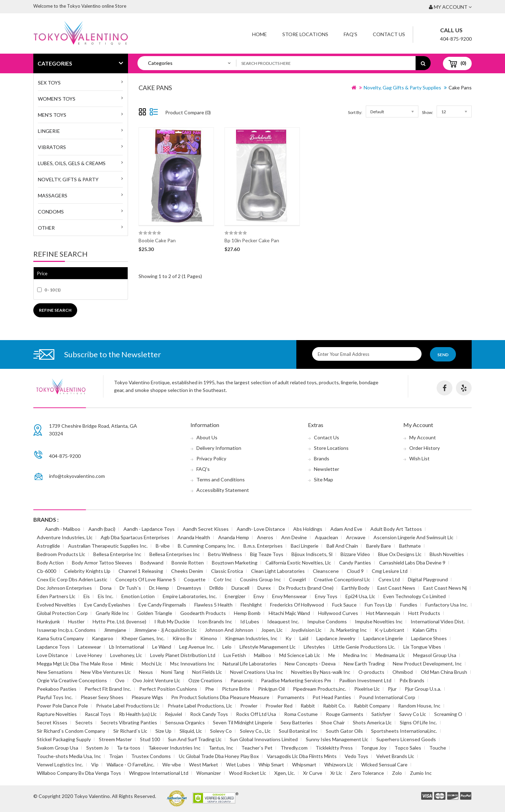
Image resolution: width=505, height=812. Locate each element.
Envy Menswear (289, 596)
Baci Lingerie (305, 546)
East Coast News (396, 588)
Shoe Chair (333, 722)
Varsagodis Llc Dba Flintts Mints (302, 756)
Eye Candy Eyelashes (107, 605)
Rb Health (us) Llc (138, 714)
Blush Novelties (447, 554)
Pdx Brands (412, 680)
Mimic (127, 664)
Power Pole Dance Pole (62, 706)
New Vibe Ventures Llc (106, 672)
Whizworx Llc (339, 764)
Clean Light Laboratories (278, 571)
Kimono (209, 638)
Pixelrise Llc (367, 689)
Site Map (324, 479)
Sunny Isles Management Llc (337, 739)
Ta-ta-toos (129, 748)
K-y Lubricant (390, 630)
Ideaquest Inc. (283, 621)
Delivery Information (219, 448)
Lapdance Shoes (429, 638)
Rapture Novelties (57, 714)
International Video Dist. (438, 621)
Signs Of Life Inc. (418, 722)
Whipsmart (304, 764)
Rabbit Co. (334, 706)
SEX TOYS (49, 83)
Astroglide (48, 546)
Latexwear (89, 647)
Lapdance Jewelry (336, 638)
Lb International (127, 647)
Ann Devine (294, 537)
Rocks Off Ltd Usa (256, 714)
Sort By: (355, 112)
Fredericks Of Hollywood (297, 605)
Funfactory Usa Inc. (447, 605)
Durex (264, 588)
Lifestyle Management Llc (268, 647)
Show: (427, 112)
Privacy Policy (211, 458)
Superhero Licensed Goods (406, 739)
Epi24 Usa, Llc (360, 596)
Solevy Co (221, 731)
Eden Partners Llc (56, 596)
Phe (210, 689)
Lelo (227, 647)
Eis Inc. (106, 596)
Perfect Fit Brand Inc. (108, 689)
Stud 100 (150, 739)
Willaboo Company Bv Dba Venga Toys (79, 773)
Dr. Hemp (159, 588)
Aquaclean (326, 537)
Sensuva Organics (185, 722)
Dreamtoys (189, 588)
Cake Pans (460, 87)
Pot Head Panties (332, 697)
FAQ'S (351, 34)
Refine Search (55, 310)
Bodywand (152, 563)
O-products (371, 672)
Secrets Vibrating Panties (129, 722)
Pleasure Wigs (147, 697)
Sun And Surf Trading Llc (195, 739)
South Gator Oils (344, 731)
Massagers (53, 195)
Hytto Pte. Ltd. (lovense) (119, 621)
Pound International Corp (387, 697)
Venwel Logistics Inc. (60, 764)
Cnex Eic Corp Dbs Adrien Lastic (72, 579)
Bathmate (410, 546)
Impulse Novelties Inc (379, 621)
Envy (259, 596)
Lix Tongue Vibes (422, 647)
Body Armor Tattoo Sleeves (102, 563)
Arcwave (356, 537)
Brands (322, 458)
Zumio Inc (421, 773)
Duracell (240, 588)
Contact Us (389, 34)
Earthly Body (355, 588)
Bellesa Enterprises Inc (175, 554)
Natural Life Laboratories (250, 664)
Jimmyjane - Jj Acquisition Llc (166, 630)
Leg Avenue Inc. (197, 647)
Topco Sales (408, 748)
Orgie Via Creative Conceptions (72, 680)
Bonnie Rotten (188, 563)
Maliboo (262, 655)
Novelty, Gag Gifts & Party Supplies (402, 87)
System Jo (97, 748)
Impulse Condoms (327, 621)
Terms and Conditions (221, 479)
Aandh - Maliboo (63, 529)
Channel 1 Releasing (141, 571)
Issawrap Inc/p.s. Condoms (66, 630)
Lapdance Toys (53, 647)
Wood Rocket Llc (248, 773)
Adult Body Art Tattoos (396, 529)
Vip (95, 764)
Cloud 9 (355, 571)
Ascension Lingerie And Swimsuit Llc (413, 537)
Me (332, 655)
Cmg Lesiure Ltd (390, 571)
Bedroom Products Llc (61, 554)
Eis (87, 596)
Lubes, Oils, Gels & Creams (72, 163)
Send (443, 355)
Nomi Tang (173, 672)
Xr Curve (313, 773)
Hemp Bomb (247, 613)
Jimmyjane (115, 630)
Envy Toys (326, 596)
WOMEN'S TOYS (57, 99)
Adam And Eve (346, 529)
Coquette (195, 579)
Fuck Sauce (344, 605)
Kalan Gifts (425, 630)
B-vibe (163, 546)
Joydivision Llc (306, 630)
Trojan (116, 756)
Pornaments (291, 697)
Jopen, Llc (272, 630)
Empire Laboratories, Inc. (190, 596)
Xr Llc (336, 773)
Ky (288, 638)
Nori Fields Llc (207, 672)
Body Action (50, 563)
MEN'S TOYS (52, 115)
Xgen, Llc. (285, 773)
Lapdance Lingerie (383, 638)
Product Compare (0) (188, 112)
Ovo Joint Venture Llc (156, 680)
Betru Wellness (225, 554)
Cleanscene (326, 571)
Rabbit (308, 706)
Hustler (76, 621)
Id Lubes (250, 621)
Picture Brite (236, 689)
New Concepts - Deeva (310, 664)
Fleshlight (251, 605)
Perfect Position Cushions (168, 689)
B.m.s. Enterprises (263, 546)
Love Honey (89, 655)
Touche (438, 748)
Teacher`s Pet (257, 748)
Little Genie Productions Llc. (364, 647)
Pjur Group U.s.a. (423, 689)
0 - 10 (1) (53, 290)
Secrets (84, 722)
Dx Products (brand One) (306, 588)
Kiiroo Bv (182, 638)
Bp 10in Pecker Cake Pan (252, 240)
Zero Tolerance (367, 773)
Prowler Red (279, 706)
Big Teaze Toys (267, 554)
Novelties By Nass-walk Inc (321, 672)
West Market (204, 764)
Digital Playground (428, 579)
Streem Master (115, 739)
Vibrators (52, 147)
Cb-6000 (46, 571)
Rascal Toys (98, 714)
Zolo (397, 773)
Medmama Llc (390, 655)
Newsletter (326, 469)
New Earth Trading (364, 664)
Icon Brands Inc (215, 621)
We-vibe (172, 764)
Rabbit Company (372, 706)
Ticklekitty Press (334, 748)
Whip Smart (271, 764)
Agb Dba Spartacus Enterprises (135, 537)
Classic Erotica (227, 571)
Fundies (409, 605)
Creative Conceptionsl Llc (342, 579)
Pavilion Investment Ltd (365, 680)
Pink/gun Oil (271, 689)
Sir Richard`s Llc (130, 731)
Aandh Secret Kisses (206, 529)
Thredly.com (294, 748)
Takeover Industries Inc (174, 748)
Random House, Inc (419, 706)
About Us (207, 437)
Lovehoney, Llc (126, 655)
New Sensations (55, 672)
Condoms (51, 212)
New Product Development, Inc (427, 664)
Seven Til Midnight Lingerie (243, 722)
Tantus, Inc (221, 748)
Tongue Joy (374, 748)
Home (260, 34)
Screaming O (448, 714)
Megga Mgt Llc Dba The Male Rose (75, 664)
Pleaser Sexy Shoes (102, 697)
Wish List (419, 458)
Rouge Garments (345, 714)
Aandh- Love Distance (261, 529)
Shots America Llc (372, 722)
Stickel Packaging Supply (64, 739)
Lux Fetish (235, 655)
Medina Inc (355, 655)
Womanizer (209, 773)
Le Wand (162, 647)
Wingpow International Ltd (159, 773)
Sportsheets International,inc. (404, 731)
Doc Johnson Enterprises (64, 588)
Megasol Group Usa (435, 655)
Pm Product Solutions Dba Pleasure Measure (220, 697)
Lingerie (49, 131)
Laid (304, 638)
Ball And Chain (342, 546)
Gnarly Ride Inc (112, 613)
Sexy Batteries (297, 722)
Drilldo (216, 588)
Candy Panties (355, 563)
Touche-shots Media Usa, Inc (69, 756)
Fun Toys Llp (378, 605)
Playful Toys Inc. (55, 697)
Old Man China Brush (444, 672)
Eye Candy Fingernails (162, 605)
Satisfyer (381, 714)
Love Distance (52, 655)
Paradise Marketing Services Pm (296, 680)
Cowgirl (297, 579)
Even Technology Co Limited (415, 596)
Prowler (249, 706)
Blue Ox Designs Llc (400, 554)
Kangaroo (103, 638)
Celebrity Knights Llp (87, 571)
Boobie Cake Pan (157, 240)
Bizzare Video (355, 554)
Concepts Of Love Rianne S (146, 579)
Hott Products (424, 613)
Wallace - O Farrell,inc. (130, 764)
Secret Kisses (52, 722)
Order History (425, 448)
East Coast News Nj (445, 588)
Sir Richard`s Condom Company (71, 731)
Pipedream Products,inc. (319, 689)
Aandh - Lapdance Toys (149, 529)
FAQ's (203, 469)
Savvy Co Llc (413, 714)
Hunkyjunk (48, 621)
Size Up (163, 731)
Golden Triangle (155, 613)
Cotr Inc (223, 579)
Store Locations (305, 34)
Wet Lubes (238, 764)
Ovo (120, 680)
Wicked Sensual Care (384, 764)
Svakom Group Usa (58, 748)
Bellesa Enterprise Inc (117, 554)
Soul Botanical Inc (298, 731)
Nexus (146, 672)
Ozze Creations (205, 680)
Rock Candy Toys (209, 714)
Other (46, 228)
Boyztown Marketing (235, 563)
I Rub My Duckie (172, 621)
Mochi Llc (152, 664)
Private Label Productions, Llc (200, 706)
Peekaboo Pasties (57, 689)
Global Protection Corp (62, 613)
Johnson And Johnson (229, 630)
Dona (106, 588)
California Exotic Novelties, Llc (298, 563)
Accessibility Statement (223, 490)
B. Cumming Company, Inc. (207, 546)
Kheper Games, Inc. (143, 638)
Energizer (235, 596)
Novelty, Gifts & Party (68, 179)
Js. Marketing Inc (348, 630)
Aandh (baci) (102, 529)
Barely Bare (379, 546)
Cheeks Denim (187, 571)
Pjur (392, 689)
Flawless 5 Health (213, 605)
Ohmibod (403, 672)
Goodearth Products (203, 613)
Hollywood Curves (338, 613)
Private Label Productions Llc (128, 706)
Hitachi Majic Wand (289, 613)
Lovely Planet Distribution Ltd (183, 655)
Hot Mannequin (383, 613)
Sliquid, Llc (191, 731)
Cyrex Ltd (389, 579)
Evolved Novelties (56, 605)
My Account (423, 437)
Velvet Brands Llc (395, 756)
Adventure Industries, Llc (65, 537)
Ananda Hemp (234, 537)
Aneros (265, 537)
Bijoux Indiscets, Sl (312, 554)
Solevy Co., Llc (255, 731)
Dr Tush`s (130, 588)
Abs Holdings (308, 529)
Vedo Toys (356, 756)
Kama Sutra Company (60, 638)
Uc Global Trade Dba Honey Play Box (219, 756)
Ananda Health (194, 537)
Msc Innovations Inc (192, 664)
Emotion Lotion (138, 596)
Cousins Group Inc (260, 579)
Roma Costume (301, 714)
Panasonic (242, 680)
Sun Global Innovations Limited (264, 739)
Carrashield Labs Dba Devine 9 (412, 563)
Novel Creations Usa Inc (257, 672)
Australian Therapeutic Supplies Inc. (108, 546)
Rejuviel (173, 714)
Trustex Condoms (151, 756)
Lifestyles (314, 647)
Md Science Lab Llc (300, 655)
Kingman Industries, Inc (251, 638)
